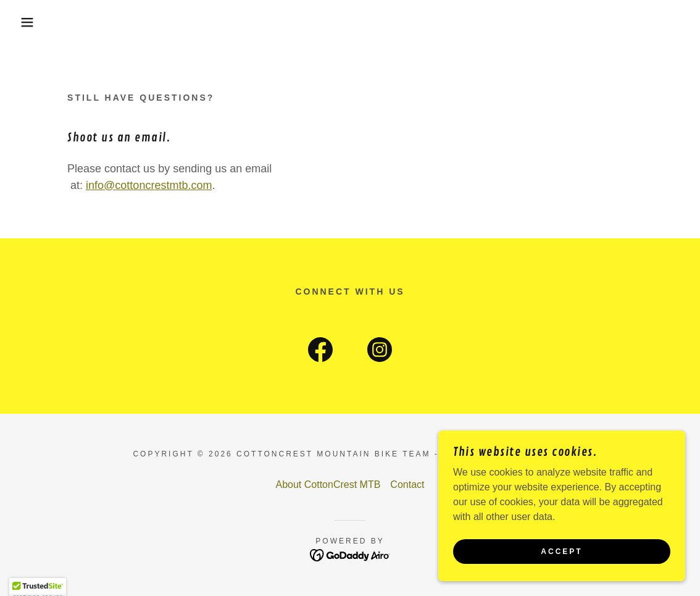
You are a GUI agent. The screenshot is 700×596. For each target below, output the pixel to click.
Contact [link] (407, 485)
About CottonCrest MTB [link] (328, 485)
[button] (35, 22)
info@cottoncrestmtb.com (149, 185)
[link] (320, 352)
